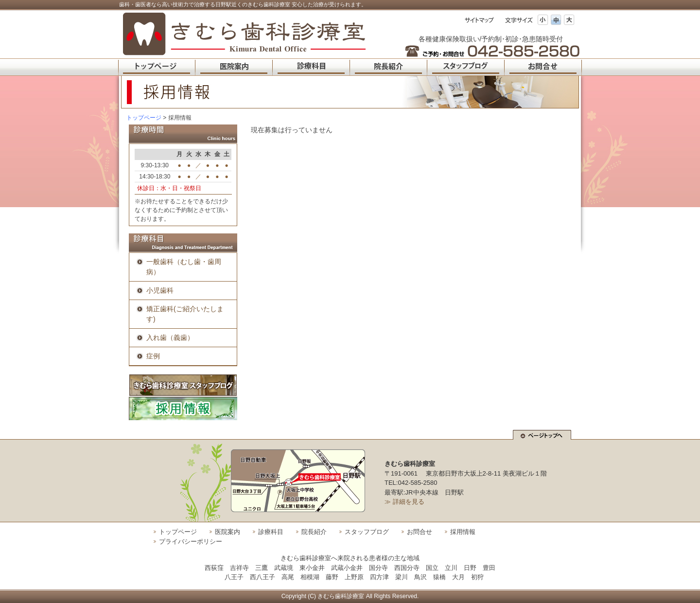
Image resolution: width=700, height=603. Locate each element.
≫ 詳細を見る (404, 502)
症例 (153, 356)
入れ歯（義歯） (170, 337)
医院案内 (227, 532)
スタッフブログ (367, 532)
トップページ (144, 118)
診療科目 (271, 532)
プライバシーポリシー (191, 541)
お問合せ (420, 532)
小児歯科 (160, 290)
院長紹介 (314, 532)
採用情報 (463, 532)
